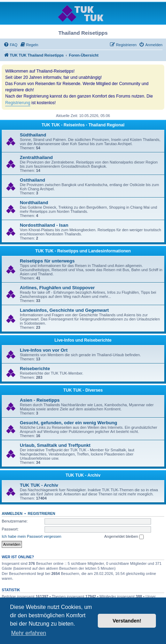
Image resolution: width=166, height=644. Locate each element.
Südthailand (33, 135)
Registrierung (18, 103)
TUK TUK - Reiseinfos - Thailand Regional (83, 125)
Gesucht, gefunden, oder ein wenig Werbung (69, 423)
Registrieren (42, 513)
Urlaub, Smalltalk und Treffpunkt (55, 445)
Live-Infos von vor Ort (44, 350)
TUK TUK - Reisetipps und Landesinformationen (83, 251)
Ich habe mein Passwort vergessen (31, 536)
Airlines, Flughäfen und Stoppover (57, 288)
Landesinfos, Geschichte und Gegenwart (64, 310)
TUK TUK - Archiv (83, 475)
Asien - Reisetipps (40, 400)
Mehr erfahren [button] (29, 633)
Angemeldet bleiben (124, 537)
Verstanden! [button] (127, 621)
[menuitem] (10, 45)
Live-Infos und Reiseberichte (83, 340)
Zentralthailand (36, 157)
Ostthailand (33, 180)
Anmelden (12, 513)
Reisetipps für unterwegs (47, 261)
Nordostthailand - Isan (44, 225)
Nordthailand (34, 203)
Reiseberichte (35, 369)
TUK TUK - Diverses (83, 390)
